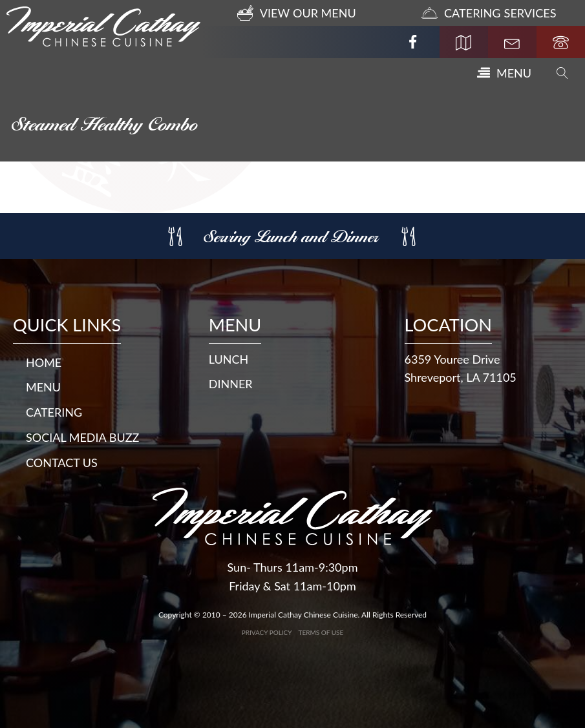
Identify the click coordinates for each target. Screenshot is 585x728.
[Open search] (562, 73)
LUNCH (229, 359)
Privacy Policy (267, 632)
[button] (504, 73)
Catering (54, 412)
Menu (43, 387)
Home (44, 362)
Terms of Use (321, 632)
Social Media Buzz (82, 437)
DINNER (231, 384)
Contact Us (62, 463)
